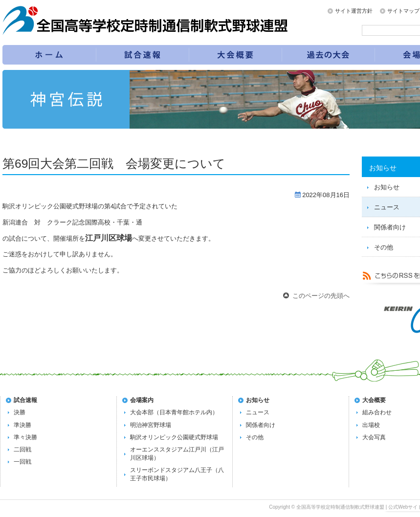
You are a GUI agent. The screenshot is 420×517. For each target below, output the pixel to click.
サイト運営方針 (354, 11)
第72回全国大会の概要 (236, 55)
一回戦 (22, 462)
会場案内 (142, 400)
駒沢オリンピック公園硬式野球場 (174, 437)
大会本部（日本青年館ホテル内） (174, 412)
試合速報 (143, 55)
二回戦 (22, 450)
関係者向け (261, 425)
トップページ (49, 55)
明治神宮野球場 (151, 425)
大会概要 (374, 400)
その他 (255, 437)
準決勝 (22, 425)
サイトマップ (403, 11)
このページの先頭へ (321, 296)
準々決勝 (25, 437)
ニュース (258, 412)
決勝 (20, 412)
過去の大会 (329, 55)
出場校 (371, 425)
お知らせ (258, 400)
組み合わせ (377, 412)
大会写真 (374, 437)
